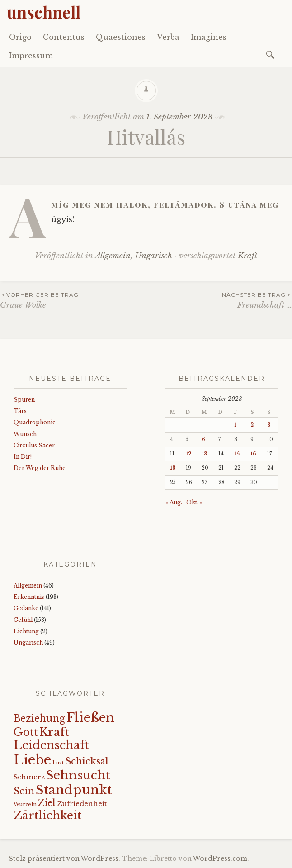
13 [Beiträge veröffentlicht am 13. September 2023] (204, 454)
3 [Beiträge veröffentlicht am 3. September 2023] (269, 425)
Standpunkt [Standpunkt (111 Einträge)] (74, 790)
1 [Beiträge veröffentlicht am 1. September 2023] (235, 425)
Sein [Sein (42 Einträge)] (24, 791)
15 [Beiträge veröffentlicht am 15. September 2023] (237, 454)
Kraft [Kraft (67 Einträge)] (54, 732)
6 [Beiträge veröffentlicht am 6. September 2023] (203, 439)
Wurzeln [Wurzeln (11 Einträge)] (25, 804)
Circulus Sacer (34, 445)
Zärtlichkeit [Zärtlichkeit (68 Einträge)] (47, 815)
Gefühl (23, 620)
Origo (20, 37)
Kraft (247, 256)
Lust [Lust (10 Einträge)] (58, 763)
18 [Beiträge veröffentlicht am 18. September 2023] (173, 468)
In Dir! (23, 457)
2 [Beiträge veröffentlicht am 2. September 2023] (252, 425)
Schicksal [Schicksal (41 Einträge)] (87, 761)
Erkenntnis (29, 597)
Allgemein (113, 256)
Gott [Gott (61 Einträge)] (26, 732)
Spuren (24, 400)
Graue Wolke (73, 300)
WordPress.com (220, 859)
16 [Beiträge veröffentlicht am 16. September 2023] (253, 454)
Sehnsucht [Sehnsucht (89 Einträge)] (78, 775)
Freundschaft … (219, 300)
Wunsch (25, 434)
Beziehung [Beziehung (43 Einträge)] (39, 719)
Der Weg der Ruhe (40, 468)
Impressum (31, 56)
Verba (168, 37)
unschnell (44, 12)
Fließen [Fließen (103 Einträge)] (90, 717)
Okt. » (194, 502)
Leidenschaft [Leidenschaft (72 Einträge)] (51, 745)
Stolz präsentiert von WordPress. (65, 859)
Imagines (209, 37)
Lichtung (26, 631)
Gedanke (26, 608)
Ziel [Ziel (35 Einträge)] (47, 803)
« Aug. (174, 502)
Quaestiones (121, 37)
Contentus (64, 37)
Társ (20, 411)
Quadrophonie (35, 422)
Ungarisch (154, 256)
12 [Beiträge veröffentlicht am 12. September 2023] (188, 454)
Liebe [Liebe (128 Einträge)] (32, 760)
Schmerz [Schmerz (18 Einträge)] (29, 777)
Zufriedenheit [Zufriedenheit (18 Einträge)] (82, 804)
